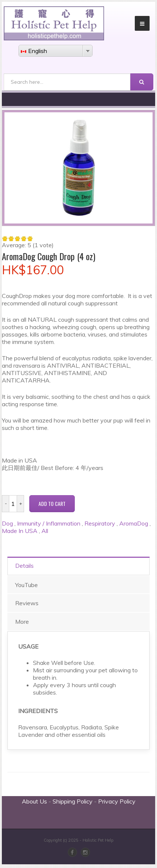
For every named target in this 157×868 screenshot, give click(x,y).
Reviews (27, 603)
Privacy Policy (117, 801)
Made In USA (20, 531)
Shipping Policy (73, 801)
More (22, 622)
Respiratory (100, 523)
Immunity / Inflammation (49, 523)
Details (24, 566)
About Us (34, 801)
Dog (7, 523)
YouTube (26, 585)
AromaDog (134, 523)
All (45, 531)
